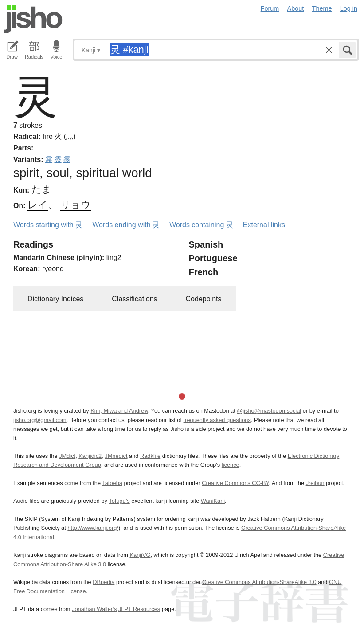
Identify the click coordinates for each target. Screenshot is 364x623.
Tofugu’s (119, 501)
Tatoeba (112, 483)
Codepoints (204, 299)
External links (264, 225)
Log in (349, 8)
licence (231, 465)
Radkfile (150, 456)
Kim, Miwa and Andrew (119, 411)
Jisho (33, 19)
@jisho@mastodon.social (269, 411)
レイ (38, 205)
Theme (322, 8)
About (296, 8)
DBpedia (104, 582)
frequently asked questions (217, 420)
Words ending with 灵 (126, 225)
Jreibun (315, 483)
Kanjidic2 (90, 456)
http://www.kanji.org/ (93, 528)
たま (42, 189)
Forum (270, 8)
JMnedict (116, 456)
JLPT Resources (139, 609)
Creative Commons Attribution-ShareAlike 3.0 (259, 582)
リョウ (76, 205)
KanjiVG (140, 555)
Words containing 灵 (201, 225)
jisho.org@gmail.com (40, 420)
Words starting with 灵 (48, 225)
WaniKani (213, 501)
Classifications (134, 299)
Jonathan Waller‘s (94, 609)
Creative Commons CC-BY (235, 483)
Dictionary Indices (55, 299)
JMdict (67, 456)
